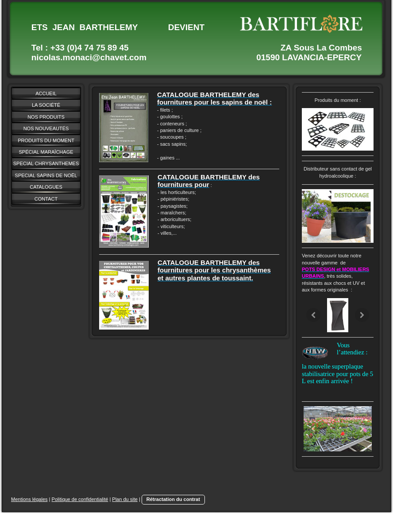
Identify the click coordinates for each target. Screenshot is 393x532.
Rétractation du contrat (173, 499)
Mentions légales (29, 499)
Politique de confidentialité (80, 499)
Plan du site (125, 499)
